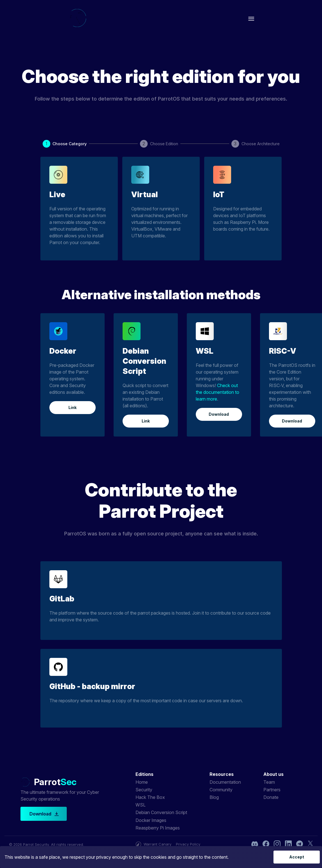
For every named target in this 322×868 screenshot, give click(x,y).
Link (73, 408)
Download (219, 414)
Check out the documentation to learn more (218, 392)
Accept (297, 857)
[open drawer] (251, 19)
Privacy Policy (188, 844)
